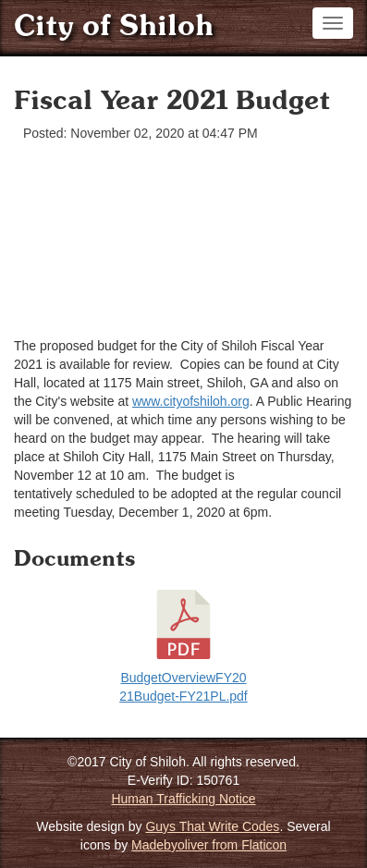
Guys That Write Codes (212, 826)
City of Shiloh (114, 27)
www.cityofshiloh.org (191, 401)
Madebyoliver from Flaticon (209, 845)
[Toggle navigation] (333, 23)
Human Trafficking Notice (183, 799)
